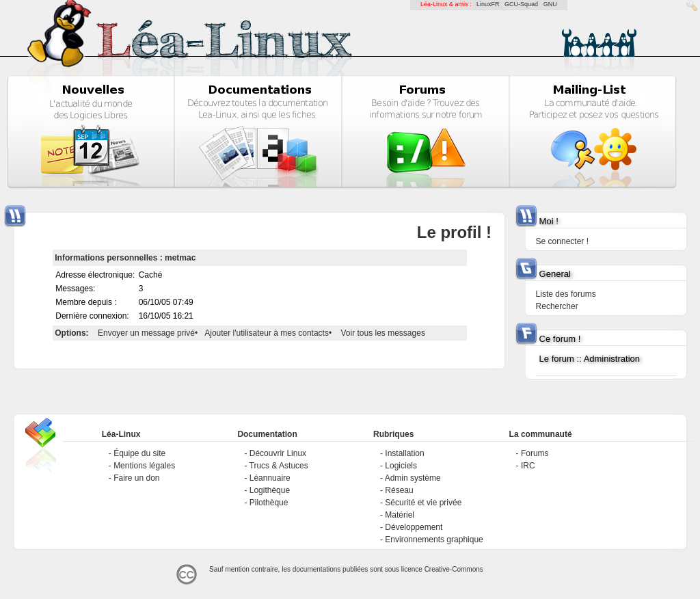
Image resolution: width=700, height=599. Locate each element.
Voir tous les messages (383, 333)
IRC (528, 466)
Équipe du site (139, 453)
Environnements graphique (434, 540)
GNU (550, 4)
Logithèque (270, 490)
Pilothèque (269, 503)
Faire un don (136, 478)
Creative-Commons (454, 569)
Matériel (400, 515)
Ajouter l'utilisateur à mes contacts (267, 333)
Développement (414, 527)
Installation (404, 453)
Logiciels (401, 466)
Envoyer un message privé (146, 333)
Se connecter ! (562, 241)
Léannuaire (270, 478)
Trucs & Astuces (279, 466)
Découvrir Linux (278, 453)
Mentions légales (144, 466)
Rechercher (557, 306)
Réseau (399, 490)
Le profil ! (454, 232)
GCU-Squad (521, 4)
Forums (535, 453)
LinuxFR (488, 4)
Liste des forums (566, 294)
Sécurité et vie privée (423, 503)
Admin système (413, 478)
